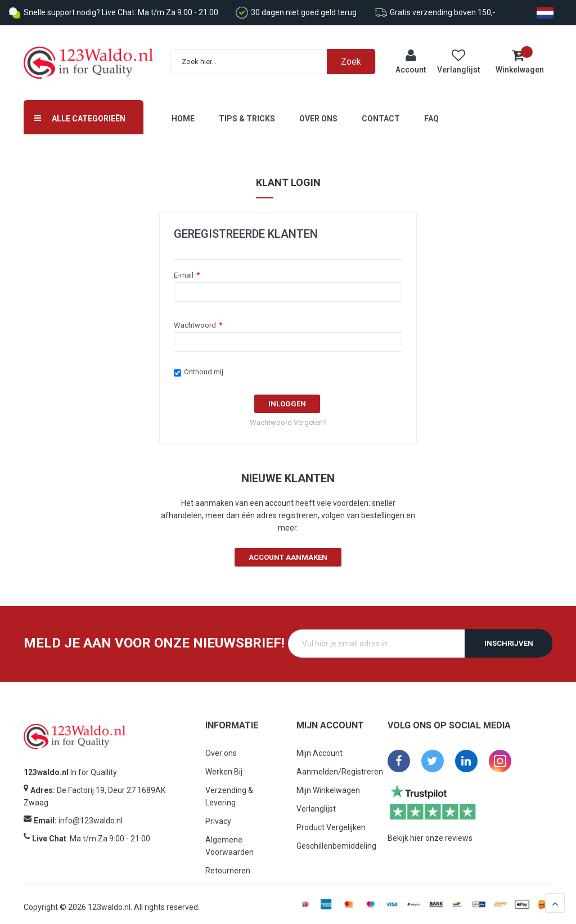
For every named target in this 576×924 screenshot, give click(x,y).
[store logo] (88, 59)
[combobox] (278, 58)
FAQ (431, 111)
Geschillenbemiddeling (336, 839)
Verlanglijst (316, 801)
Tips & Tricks (247, 111)
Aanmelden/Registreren (340, 764)
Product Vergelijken (331, 820)
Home (183, 111)
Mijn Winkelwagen (328, 783)
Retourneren (228, 863)
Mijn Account (319, 746)
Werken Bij (224, 764)
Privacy (218, 814)
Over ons (318, 111)
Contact (381, 111)
